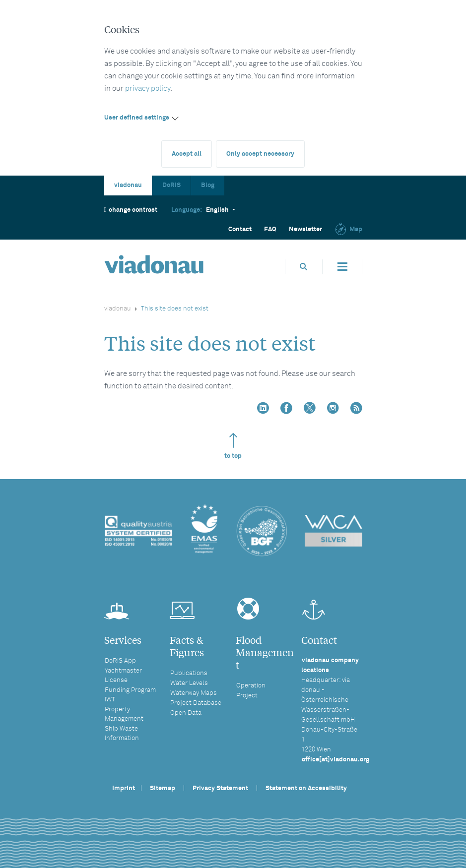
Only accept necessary (260, 154)
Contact (240, 229)
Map (348, 229)
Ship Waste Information (122, 734)
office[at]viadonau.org (335, 760)
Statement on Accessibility (306, 788)
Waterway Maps (194, 693)
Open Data (186, 713)
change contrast (131, 210)
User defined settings (137, 118)
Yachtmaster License (123, 676)
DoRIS (171, 185)
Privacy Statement (220, 788)
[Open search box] (304, 267)
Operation (251, 686)
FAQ (270, 229)
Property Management (124, 714)
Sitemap (163, 788)
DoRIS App (120, 661)
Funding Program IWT (130, 695)
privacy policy (148, 89)
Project (247, 696)
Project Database (196, 703)
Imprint (124, 788)
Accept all (187, 154)
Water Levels (189, 683)
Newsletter (305, 229)
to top (233, 446)
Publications (189, 673)
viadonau (128, 185)
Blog (208, 185)
